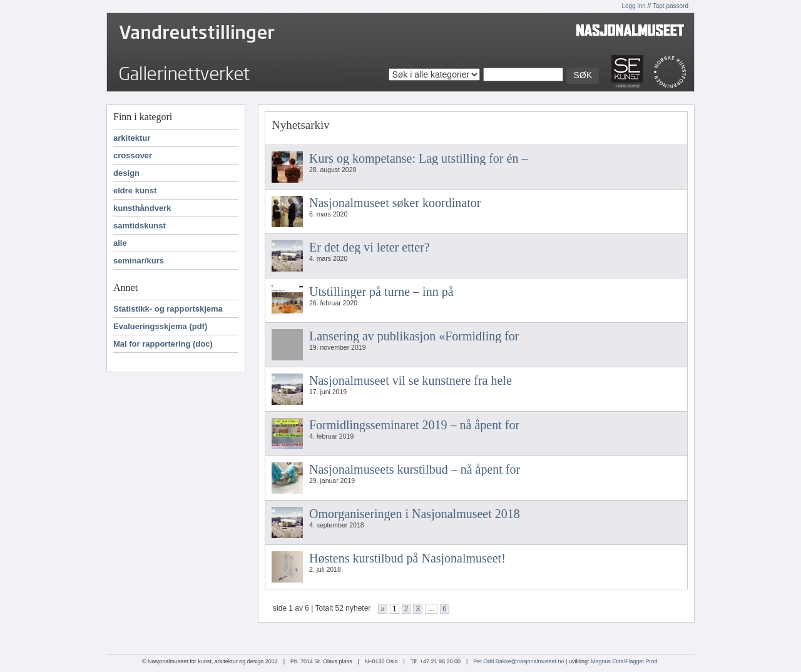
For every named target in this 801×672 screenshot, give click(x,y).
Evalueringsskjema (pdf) (160, 326)
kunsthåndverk (142, 208)
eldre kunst (135, 191)
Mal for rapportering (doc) (163, 344)
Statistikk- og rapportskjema (168, 309)
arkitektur (132, 138)
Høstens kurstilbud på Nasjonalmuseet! (407, 558)
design (126, 173)
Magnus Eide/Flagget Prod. (625, 661)
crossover (133, 155)
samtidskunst (140, 226)
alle (120, 243)
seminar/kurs (139, 261)
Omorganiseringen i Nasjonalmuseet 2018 (415, 514)
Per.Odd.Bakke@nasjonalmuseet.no (518, 661)
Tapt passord (671, 6)
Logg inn (633, 6)
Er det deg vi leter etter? (370, 247)
